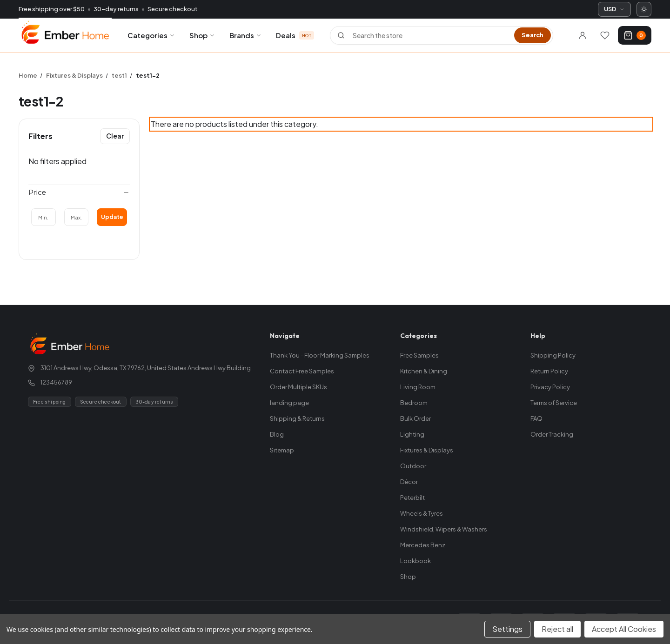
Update (112, 217)
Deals (295, 35)
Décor (409, 482)
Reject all (557, 629)
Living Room (418, 387)
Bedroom (414, 403)
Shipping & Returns (297, 418)
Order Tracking (552, 434)
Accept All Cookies (624, 629)
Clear (115, 136)
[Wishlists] (605, 35)
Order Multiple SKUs (298, 387)
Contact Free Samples (302, 371)
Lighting (412, 434)
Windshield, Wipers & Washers (444, 529)
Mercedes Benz (423, 545)
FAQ (536, 418)
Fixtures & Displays (427, 450)
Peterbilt (412, 498)
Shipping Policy (553, 355)
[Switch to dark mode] (644, 9)
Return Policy (549, 371)
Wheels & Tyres (422, 513)
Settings (507, 629)
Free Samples (419, 355)
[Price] (79, 193)
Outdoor (413, 466)
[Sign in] (583, 35)
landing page (289, 403)
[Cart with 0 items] (635, 35)
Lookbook (415, 561)
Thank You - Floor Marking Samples (320, 355)
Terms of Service (554, 403)
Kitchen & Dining (424, 371)
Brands (246, 35)
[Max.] (77, 217)
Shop (202, 35)
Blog (277, 434)
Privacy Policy (550, 387)
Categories (151, 35)
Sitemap (282, 450)
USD (614, 9)
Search (533, 35)
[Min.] (44, 217)
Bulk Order (415, 418)
